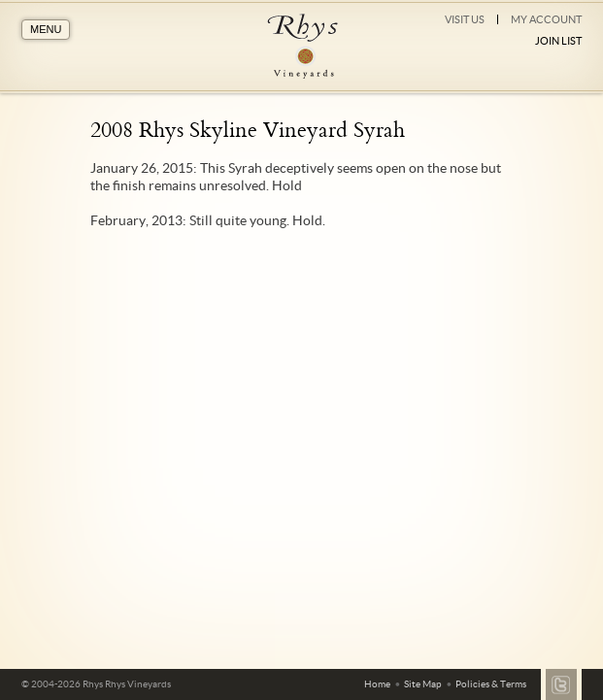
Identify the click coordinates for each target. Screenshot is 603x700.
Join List (558, 41)
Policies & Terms (491, 684)
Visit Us (465, 19)
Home (377, 684)
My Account (546, 19)
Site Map (423, 684)
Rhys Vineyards (302, 46)
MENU (46, 29)
